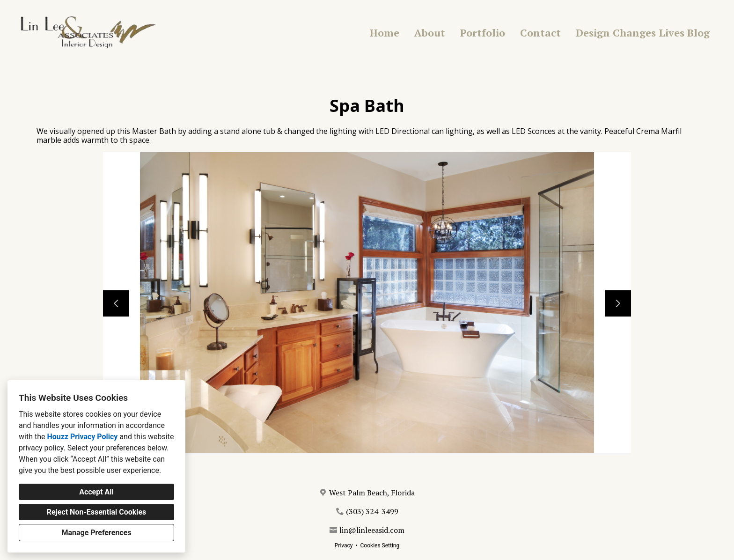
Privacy (344, 545)
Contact (540, 33)
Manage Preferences (96, 533)
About (430, 33)
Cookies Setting (380, 545)
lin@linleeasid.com (372, 530)
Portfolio (483, 33)
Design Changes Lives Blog (643, 33)
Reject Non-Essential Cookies (97, 512)
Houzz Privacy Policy (82, 437)
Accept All (96, 492)
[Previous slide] (116, 303)
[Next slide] (618, 303)
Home (385, 33)
